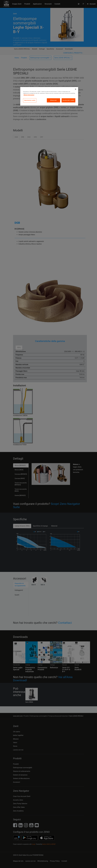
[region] (49, 96)
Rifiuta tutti (53, 100)
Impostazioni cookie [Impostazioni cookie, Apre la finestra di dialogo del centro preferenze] (30, 100)
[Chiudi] (76, 89)
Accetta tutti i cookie (68, 100)
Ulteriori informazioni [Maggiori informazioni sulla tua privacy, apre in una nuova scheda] (29, 95)
